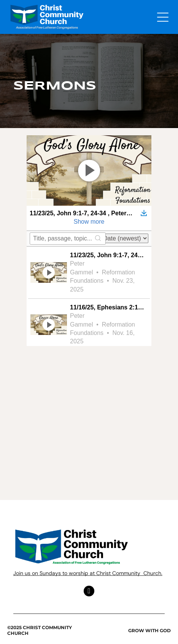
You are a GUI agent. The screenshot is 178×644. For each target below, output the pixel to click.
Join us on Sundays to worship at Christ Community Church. (88, 573)
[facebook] (89, 592)
